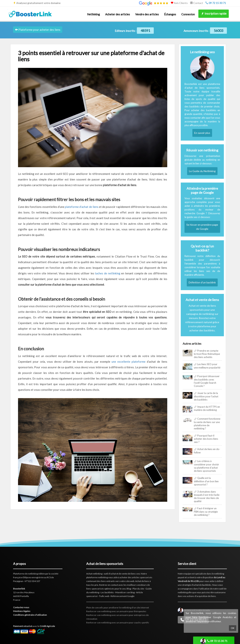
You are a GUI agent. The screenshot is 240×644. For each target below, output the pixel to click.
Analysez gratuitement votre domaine (38, 3)
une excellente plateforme (129, 362)
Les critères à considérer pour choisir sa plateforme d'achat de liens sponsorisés (206, 466)
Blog (129, 589)
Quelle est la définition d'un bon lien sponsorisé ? (206, 481)
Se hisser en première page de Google (202, 227)
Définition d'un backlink (202, 282)
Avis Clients (179, 3)
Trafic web (104, 596)
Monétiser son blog (125, 592)
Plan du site (138, 589)
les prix (95, 585)
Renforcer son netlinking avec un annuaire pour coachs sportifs (118, 623)
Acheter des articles (118, 14)
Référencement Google (123, 596)
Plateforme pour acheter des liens (38, 30)
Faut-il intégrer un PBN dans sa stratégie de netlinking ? (206, 512)
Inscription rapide (214, 14)
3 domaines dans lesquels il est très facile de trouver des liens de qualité (207, 496)
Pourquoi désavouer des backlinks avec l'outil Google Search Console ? (207, 381)
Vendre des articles (147, 14)
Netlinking (93, 14)
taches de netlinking (108, 273)
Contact (197, 3)
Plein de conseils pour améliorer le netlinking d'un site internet (118, 608)
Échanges (170, 14)
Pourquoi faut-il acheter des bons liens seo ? (206, 439)
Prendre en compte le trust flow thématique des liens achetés (207, 354)
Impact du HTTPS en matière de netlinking (207, 408)
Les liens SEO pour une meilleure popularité (207, 366)
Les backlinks (107, 592)
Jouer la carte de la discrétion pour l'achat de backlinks (206, 396)
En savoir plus (202, 133)
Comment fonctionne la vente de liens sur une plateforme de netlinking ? (207, 424)
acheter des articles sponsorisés (136, 577)
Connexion (188, 14)
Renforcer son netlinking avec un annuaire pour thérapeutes (116, 611)
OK (233, 628)
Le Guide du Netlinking (202, 171)
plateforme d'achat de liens (82, 207)
